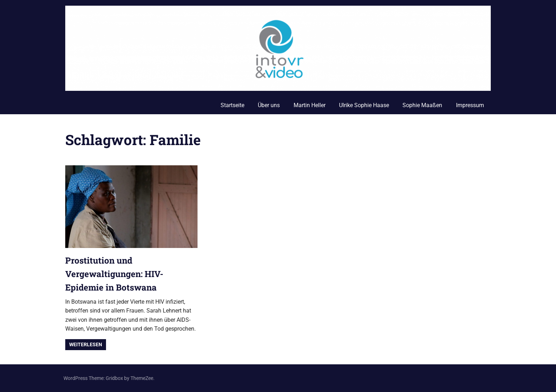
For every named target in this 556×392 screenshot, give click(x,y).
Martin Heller (310, 105)
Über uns (269, 105)
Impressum (470, 105)
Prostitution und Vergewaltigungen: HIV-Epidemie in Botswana (114, 274)
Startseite (232, 105)
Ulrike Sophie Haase (364, 105)
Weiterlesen (86, 344)
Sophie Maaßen (422, 105)
